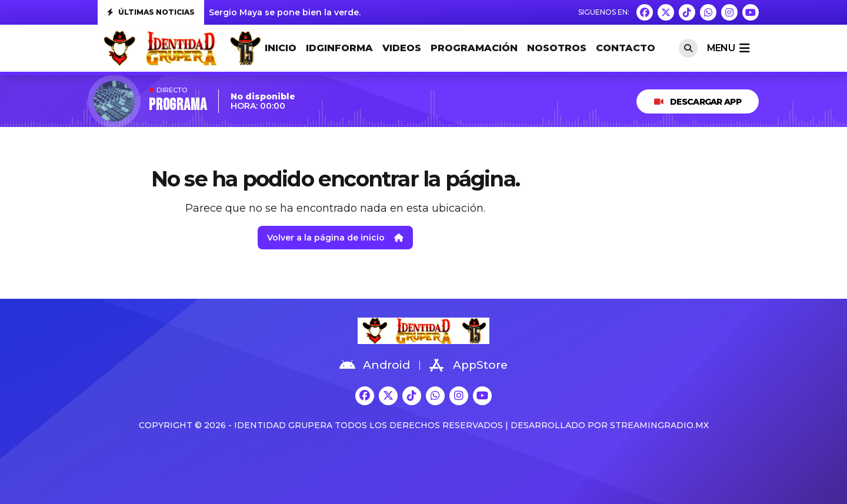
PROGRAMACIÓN (474, 48)
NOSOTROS (557, 48)
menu (728, 48)
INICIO (281, 48)
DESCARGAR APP (698, 102)
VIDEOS (402, 48)
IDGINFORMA (339, 48)
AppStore (468, 365)
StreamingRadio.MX (659, 425)
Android (375, 365)
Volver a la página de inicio (335, 238)
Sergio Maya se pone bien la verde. (285, 12)
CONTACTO (626, 48)
